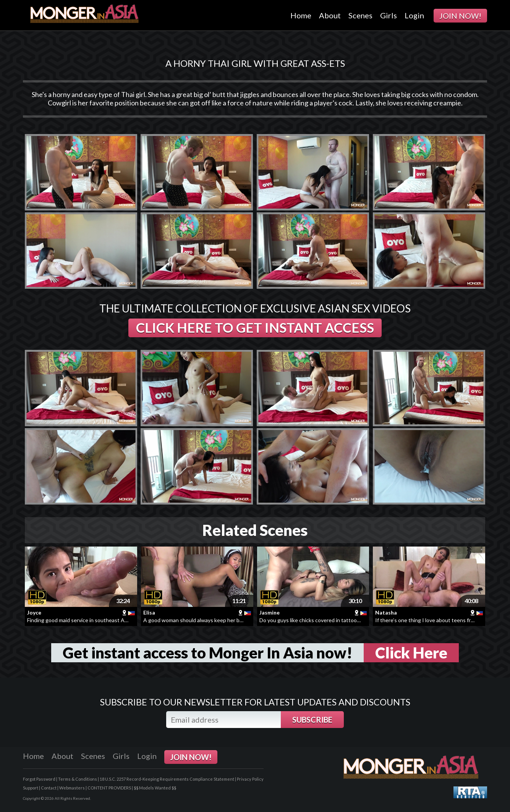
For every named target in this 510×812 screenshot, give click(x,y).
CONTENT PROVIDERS (109, 788)
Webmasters (72, 788)
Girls (389, 15)
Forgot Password (39, 779)
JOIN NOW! (460, 16)
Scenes (360, 15)
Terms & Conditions (78, 779)
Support (31, 788)
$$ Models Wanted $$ (155, 788)
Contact (49, 788)
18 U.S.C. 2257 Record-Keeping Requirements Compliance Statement (167, 779)
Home (301, 15)
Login (414, 15)
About (330, 15)
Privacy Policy (250, 779)
